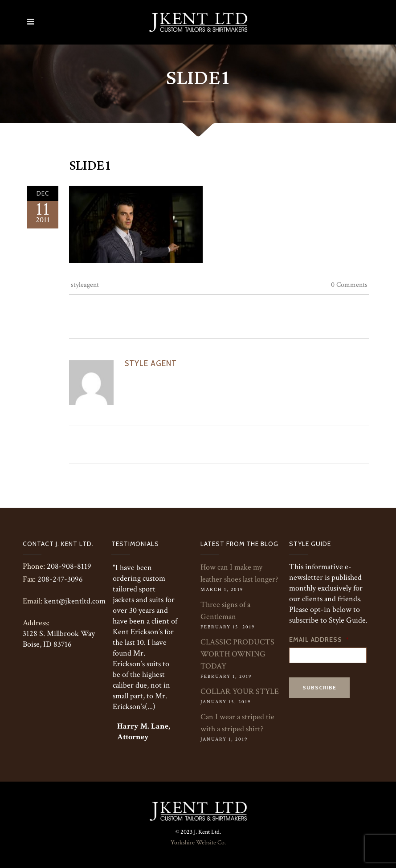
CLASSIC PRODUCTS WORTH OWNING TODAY (237, 654)
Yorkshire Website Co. (198, 843)
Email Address (319, 640)
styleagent (85, 285)
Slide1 (90, 166)
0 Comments (349, 285)
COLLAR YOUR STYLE (240, 691)
